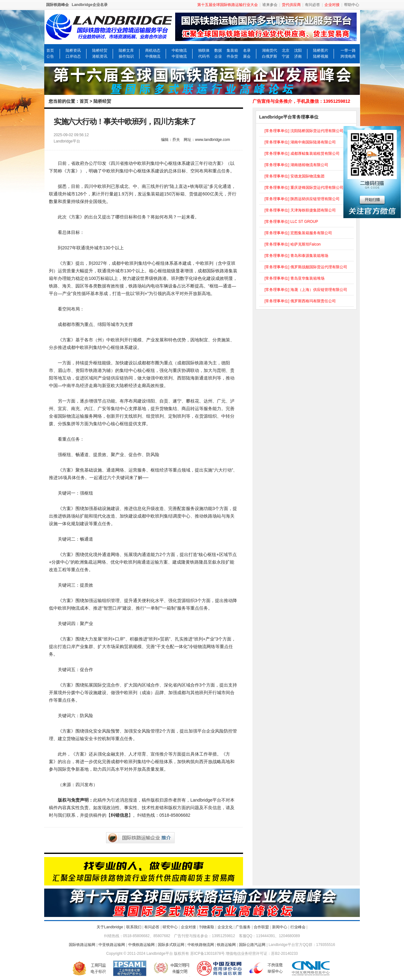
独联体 (204, 50)
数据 (218, 50)
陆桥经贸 (100, 50)
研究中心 (170, 927)
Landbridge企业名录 (89, 5)
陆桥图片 (321, 50)
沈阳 (298, 50)
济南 (298, 56)
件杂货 (232, 56)
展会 (247, 56)
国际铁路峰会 (57, 5)
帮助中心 (352, 5)
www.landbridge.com (213, 140)
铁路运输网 (226, 945)
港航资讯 (100, 56)
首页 (50, 50)
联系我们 (134, 927)
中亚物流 (179, 56)
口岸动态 (73, 56)
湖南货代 (270, 50)
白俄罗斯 (270, 56)
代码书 (204, 56)
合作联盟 (261, 927)
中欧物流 (179, 50)
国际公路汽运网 (252, 945)
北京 (286, 50)
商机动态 (153, 50)
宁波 (286, 56)
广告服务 (243, 927)
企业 (218, 56)
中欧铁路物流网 (201, 945)
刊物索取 (207, 927)
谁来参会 (270, 5)
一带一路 (348, 50)
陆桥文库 (126, 50)
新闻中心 (280, 927)
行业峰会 (298, 927)
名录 (247, 50)
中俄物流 (153, 56)
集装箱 (232, 50)
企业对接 (188, 927)
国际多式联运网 (171, 945)
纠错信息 (120, 815)
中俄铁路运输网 (141, 945)
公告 (50, 56)
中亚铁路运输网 (112, 945)
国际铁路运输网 (82, 945)
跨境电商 (348, 56)
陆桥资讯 (73, 50)
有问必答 (312, 5)
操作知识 (126, 56)
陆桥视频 (321, 56)
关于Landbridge (110, 927)
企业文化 (225, 927)
